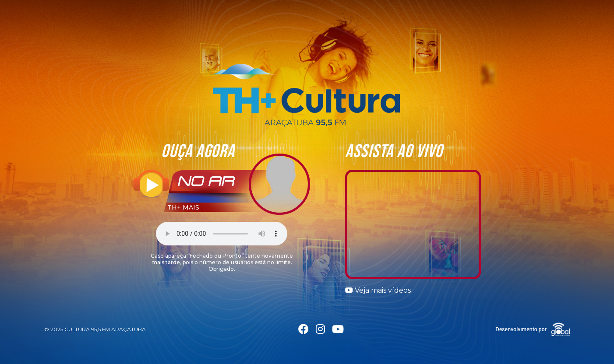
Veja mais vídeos (378, 290)
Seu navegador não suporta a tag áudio (222, 234)
